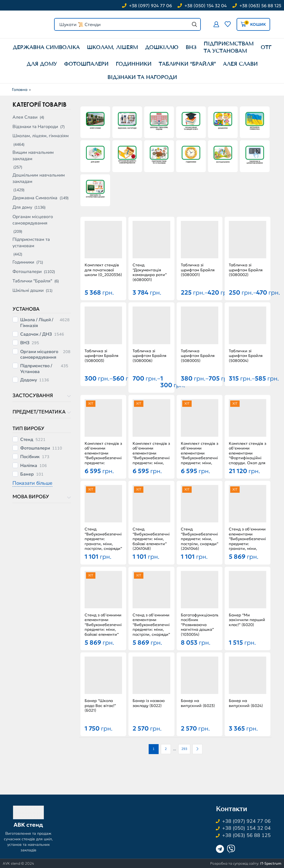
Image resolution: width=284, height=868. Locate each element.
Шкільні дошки (28, 290)
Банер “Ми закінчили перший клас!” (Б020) (247, 620)
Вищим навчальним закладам (33, 156)
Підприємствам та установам (31, 243)
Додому (29, 380)
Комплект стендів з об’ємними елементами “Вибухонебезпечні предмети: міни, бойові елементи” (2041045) (151, 458)
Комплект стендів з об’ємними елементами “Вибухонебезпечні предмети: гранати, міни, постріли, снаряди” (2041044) (103, 461)
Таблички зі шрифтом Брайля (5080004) (246, 356)
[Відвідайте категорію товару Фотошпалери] (223, 155)
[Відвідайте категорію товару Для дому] (95, 155)
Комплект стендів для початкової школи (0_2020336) (103, 270)
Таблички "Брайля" (32, 281)
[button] (216, 24)
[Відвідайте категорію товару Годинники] (191, 155)
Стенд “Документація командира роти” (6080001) (150, 272)
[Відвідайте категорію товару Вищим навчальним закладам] (191, 121)
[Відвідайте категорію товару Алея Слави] (95, 121)
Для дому (22, 207)
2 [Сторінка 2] (166, 749)
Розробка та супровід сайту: (246, 863)
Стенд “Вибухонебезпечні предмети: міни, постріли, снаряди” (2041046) (200, 539)
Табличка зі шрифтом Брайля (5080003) (102, 356)
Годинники (23, 262)
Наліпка (29, 466)
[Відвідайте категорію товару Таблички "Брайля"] (255, 155)
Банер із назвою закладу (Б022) (149, 703)
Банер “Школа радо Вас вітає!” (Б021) (100, 706)
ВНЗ (25, 343)
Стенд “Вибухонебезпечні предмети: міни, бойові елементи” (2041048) (151, 539)
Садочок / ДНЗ (36, 334)
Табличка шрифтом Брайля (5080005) (198, 356)
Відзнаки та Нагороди (35, 127)
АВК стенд (28, 825)
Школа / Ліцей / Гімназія (37, 323)
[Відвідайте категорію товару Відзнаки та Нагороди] (127, 121)
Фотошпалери (27, 272)
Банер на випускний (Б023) (198, 703)
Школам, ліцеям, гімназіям (41, 136)
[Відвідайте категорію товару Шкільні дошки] (95, 189)
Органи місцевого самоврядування (39, 355)
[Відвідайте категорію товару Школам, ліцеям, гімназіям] (159, 121)
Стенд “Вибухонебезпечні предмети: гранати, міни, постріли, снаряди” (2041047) (103, 541)
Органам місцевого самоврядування (33, 220)
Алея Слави (25, 117)
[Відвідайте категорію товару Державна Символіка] (255, 121)
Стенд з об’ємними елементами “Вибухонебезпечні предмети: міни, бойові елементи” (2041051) (103, 627)
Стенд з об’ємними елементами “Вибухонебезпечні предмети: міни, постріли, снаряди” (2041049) (151, 627)
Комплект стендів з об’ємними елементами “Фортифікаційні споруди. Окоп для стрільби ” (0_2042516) (248, 458)
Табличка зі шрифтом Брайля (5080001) (198, 270)
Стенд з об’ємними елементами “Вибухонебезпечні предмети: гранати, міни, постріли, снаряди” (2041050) (248, 544)
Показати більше (32, 483)
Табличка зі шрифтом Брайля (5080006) (149, 356)
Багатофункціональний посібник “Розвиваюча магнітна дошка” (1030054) (200, 625)
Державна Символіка (35, 198)
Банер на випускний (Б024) (246, 703)
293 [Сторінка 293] (184, 749)
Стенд (27, 440)
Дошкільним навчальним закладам (39, 178)
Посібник (30, 457)
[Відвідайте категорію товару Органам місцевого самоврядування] (127, 155)
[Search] (194, 24)
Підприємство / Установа (36, 369)
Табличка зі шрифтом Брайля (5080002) (246, 270)
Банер (27, 474)
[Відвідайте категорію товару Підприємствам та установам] (159, 155)
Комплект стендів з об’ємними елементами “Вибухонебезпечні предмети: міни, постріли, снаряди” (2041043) (200, 458)
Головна (20, 90)
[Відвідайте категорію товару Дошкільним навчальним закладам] (223, 121)
